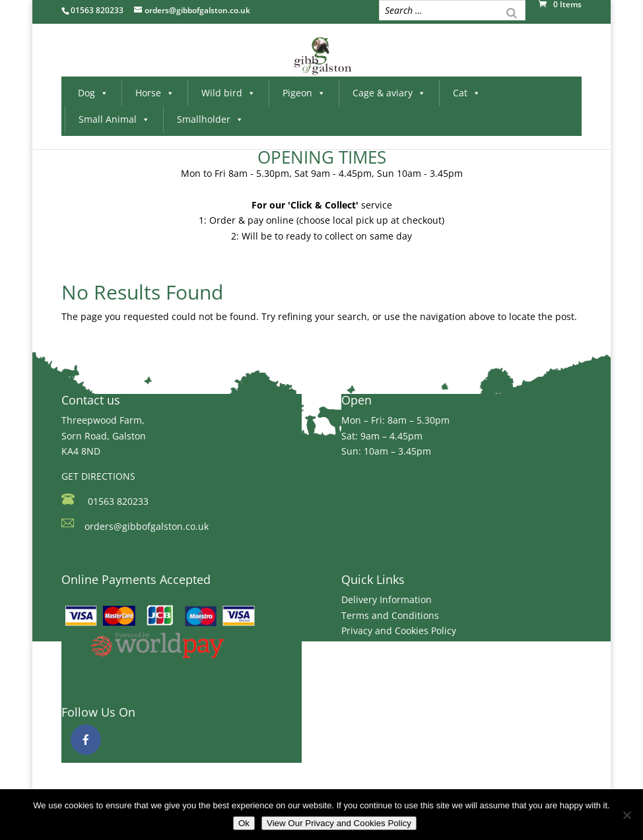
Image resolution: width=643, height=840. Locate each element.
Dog (93, 93)
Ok (244, 823)
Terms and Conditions (390, 615)
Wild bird (228, 93)
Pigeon (304, 93)
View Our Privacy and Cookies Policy (339, 823)
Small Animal (114, 119)
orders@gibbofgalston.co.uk (147, 526)
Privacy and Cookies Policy (399, 630)
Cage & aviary (389, 93)
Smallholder (210, 119)
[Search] (512, 12)
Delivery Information (387, 599)
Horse (155, 93)
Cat (467, 93)
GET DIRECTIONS (98, 476)
